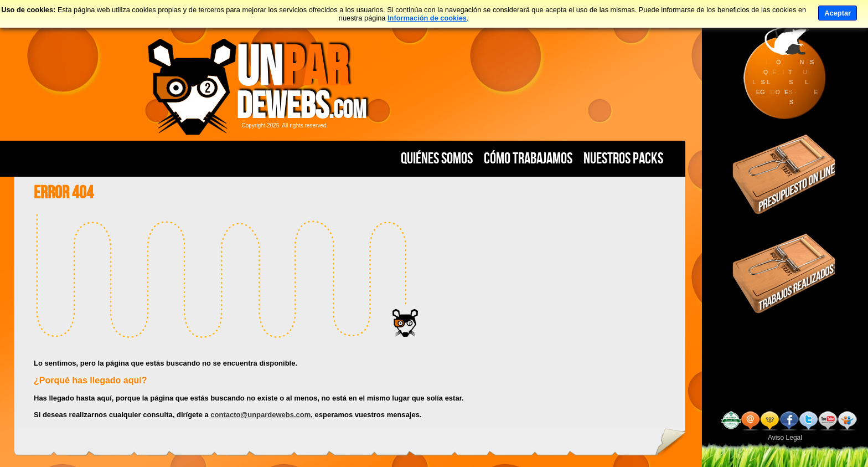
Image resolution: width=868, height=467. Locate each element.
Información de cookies (427, 18)
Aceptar (838, 13)
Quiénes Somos (437, 158)
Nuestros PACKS (623, 158)
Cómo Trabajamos (528, 158)
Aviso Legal (785, 438)
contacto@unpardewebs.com (260, 415)
